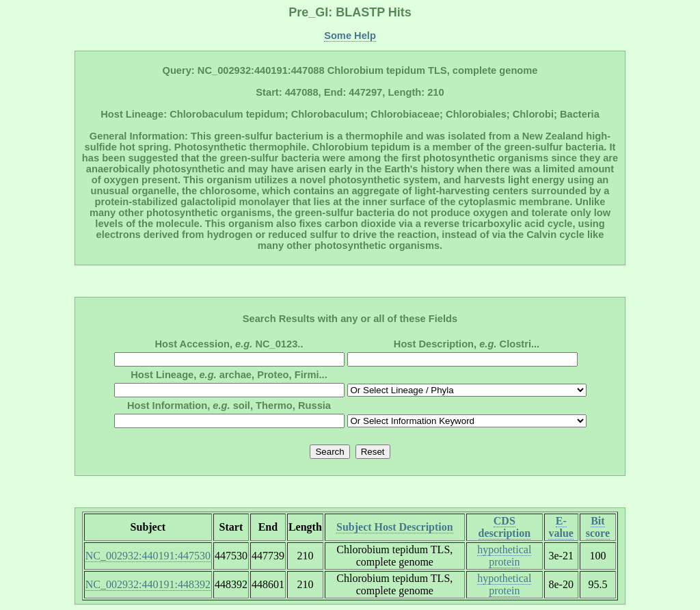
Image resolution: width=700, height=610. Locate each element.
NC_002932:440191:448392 (148, 584)
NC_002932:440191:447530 (148, 556)
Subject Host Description (395, 527)
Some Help (350, 36)
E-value (561, 527)
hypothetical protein (504, 556)
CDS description (504, 527)
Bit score (598, 527)
